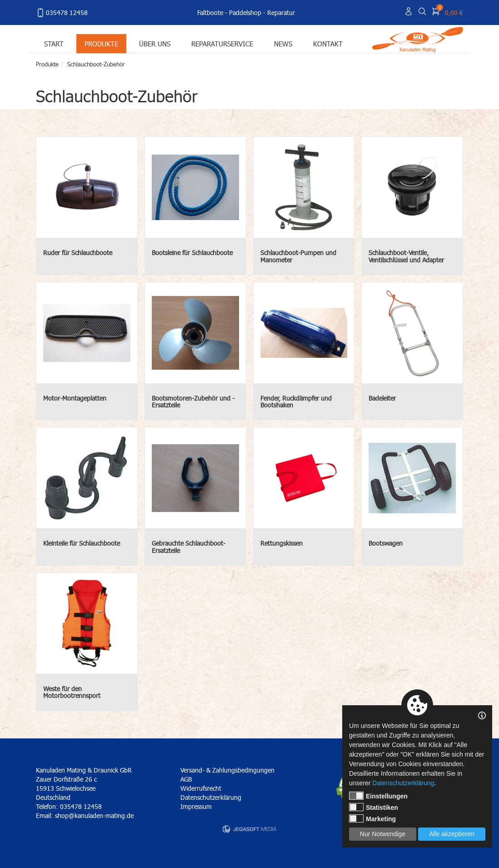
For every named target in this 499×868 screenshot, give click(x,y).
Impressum (196, 806)
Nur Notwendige (383, 834)
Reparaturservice (222, 43)
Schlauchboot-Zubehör (96, 64)
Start (54, 43)
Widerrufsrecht (201, 788)
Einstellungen (378, 796)
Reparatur (281, 13)
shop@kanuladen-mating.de (94, 815)
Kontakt (328, 43)
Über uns (155, 43)
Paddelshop (245, 13)
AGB (186, 779)
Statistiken (374, 807)
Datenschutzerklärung (211, 797)
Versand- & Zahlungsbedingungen (227, 770)
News (283, 43)
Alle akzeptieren (452, 834)
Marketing (372, 818)
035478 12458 (62, 13)
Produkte (101, 43)
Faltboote (210, 13)
